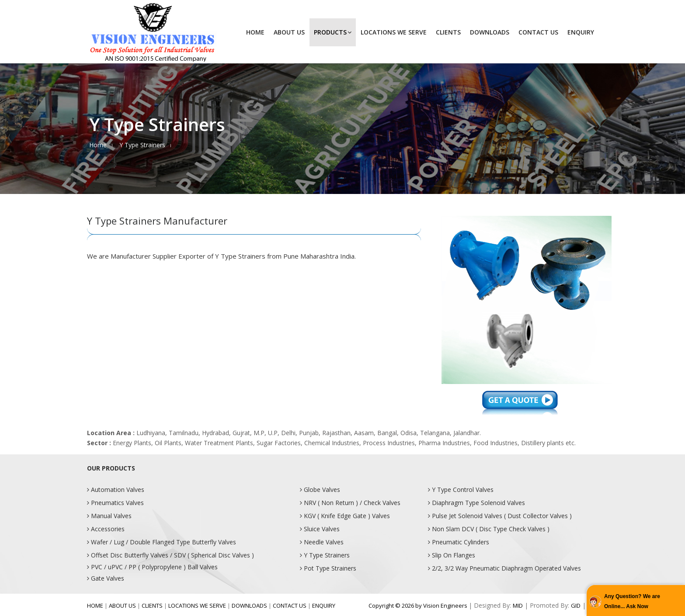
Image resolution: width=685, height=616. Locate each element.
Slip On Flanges (452, 555)
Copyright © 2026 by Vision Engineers (419, 606)
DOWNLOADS (490, 32)
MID (518, 606)
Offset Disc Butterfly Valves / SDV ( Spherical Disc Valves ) (170, 555)
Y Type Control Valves (461, 490)
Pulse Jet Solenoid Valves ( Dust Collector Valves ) (500, 516)
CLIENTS (448, 32)
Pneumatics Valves (115, 503)
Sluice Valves (320, 529)
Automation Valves (116, 490)
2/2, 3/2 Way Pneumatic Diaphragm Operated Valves (504, 568)
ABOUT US (289, 32)
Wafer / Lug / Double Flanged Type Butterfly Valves (162, 542)
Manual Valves (109, 516)
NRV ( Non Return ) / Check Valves (350, 503)
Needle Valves (322, 542)
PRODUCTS (333, 32)
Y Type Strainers (325, 555)
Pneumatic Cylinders (459, 542)
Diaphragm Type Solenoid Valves (476, 503)
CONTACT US (538, 32)
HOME (255, 32)
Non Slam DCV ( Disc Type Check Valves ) (489, 529)
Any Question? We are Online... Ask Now (632, 601)
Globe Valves (320, 490)
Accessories (106, 529)
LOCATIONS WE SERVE (394, 32)
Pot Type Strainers (328, 568)
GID (576, 606)
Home (98, 145)
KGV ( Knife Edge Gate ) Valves (345, 516)
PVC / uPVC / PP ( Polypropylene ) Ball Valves (152, 567)
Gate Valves (106, 578)
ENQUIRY (581, 32)
